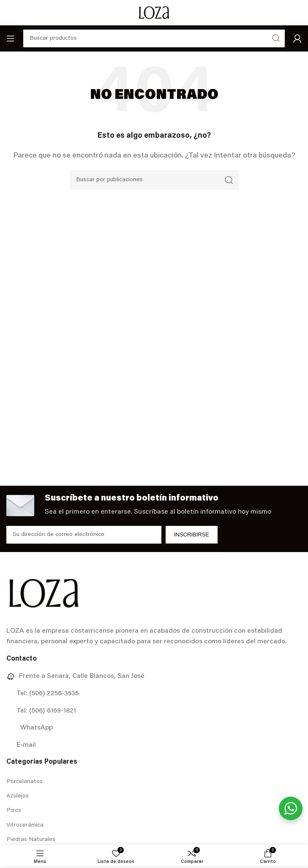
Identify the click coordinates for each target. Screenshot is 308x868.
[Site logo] (154, 13)
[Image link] (44, 593)
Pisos (14, 811)
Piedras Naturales (31, 840)
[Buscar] (154, 180)
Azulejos (18, 796)
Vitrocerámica (25, 825)
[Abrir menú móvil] (11, 38)
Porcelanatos (25, 782)
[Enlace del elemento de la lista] (154, 677)
